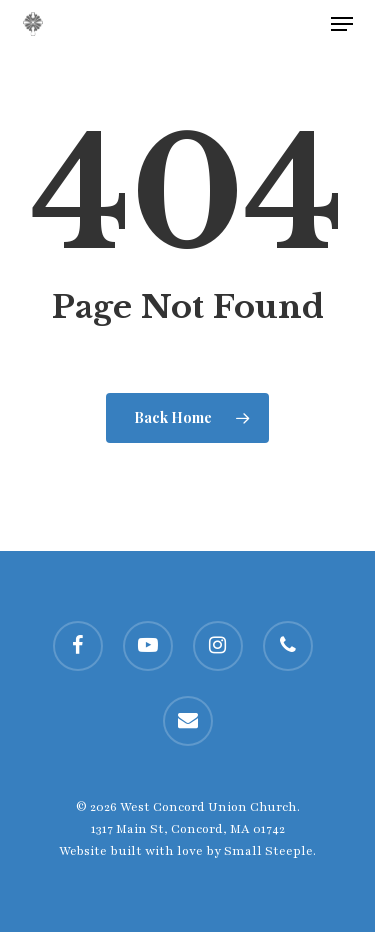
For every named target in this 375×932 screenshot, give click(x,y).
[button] (342, 24)
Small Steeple (268, 851)
